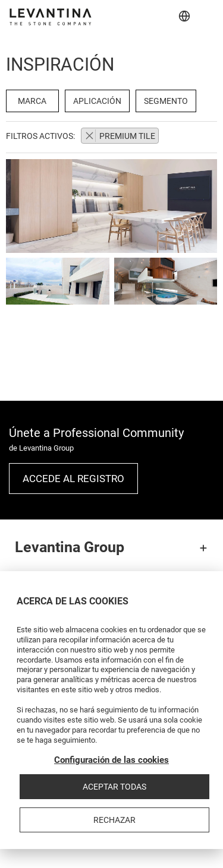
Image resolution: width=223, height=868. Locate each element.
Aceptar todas (114, 787)
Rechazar (114, 820)
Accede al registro (73, 479)
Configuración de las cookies (111, 760)
